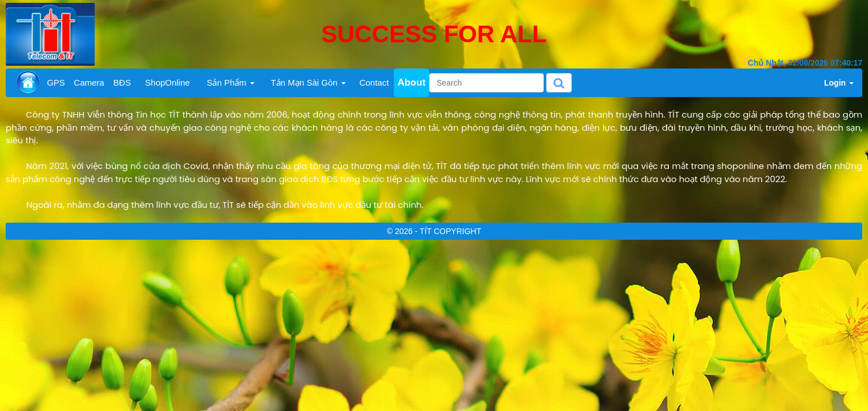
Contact (374, 82)
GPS (56, 82)
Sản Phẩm (231, 82)
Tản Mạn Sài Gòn (308, 82)
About (411, 82)
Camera (89, 82)
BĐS (122, 82)
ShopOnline (167, 82)
